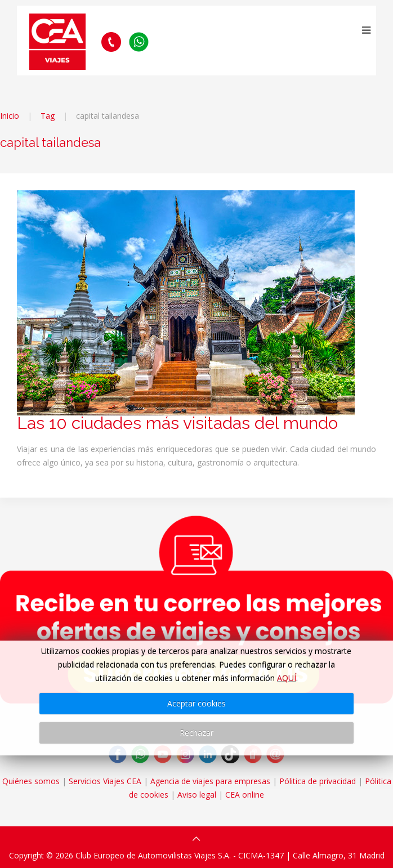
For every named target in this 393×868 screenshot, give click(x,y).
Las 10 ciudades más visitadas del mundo (177, 423)
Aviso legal (197, 795)
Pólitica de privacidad (318, 781)
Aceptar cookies (196, 703)
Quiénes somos (31, 781)
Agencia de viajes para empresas (210, 781)
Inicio (10, 116)
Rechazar (196, 733)
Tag (48, 116)
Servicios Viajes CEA (105, 781)
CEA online (245, 795)
